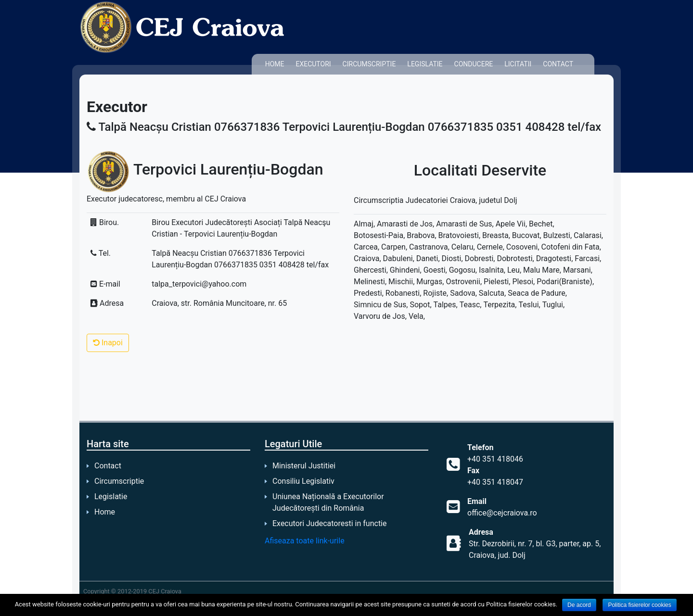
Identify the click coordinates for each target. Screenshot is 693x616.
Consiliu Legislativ (303, 481)
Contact (558, 64)
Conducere (474, 64)
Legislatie (425, 64)
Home (275, 64)
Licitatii (518, 64)
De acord (579, 605)
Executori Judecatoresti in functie (329, 523)
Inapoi (108, 343)
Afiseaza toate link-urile (305, 541)
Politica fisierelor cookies (639, 605)
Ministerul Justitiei (304, 466)
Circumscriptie (369, 64)
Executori (313, 64)
